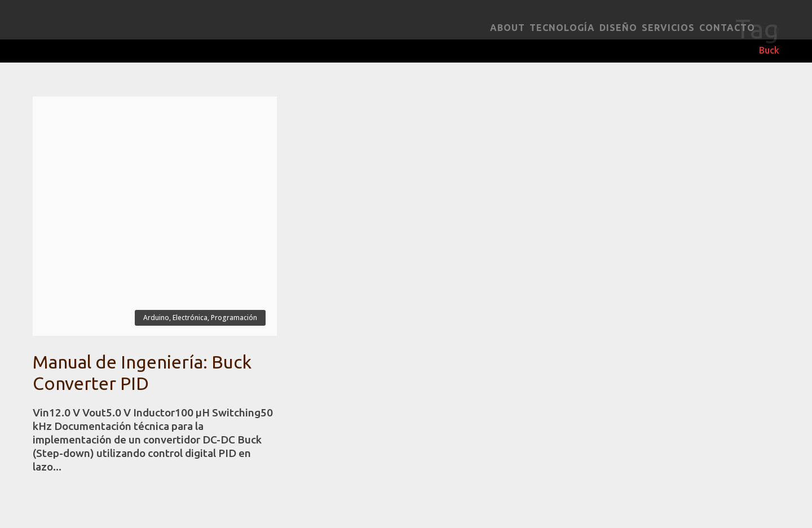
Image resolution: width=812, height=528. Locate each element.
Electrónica (190, 318)
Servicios (668, 28)
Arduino (156, 318)
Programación (234, 318)
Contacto (727, 28)
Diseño (618, 28)
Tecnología (562, 28)
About (507, 28)
